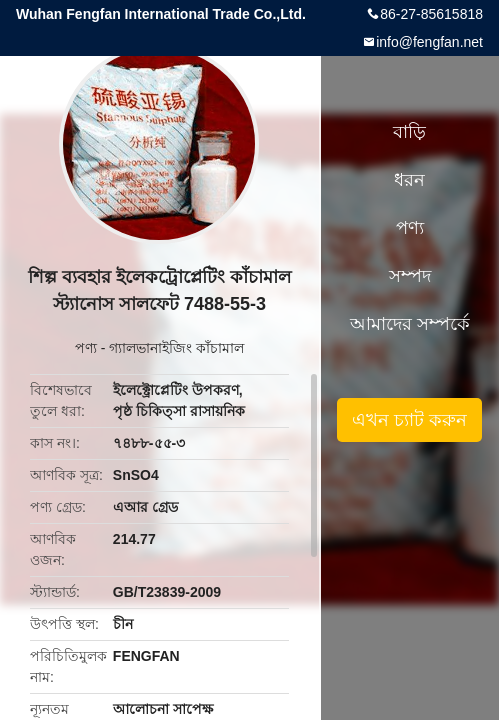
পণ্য (86, 348)
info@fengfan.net (429, 42)
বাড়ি (409, 132)
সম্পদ (410, 276)
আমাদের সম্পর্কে (410, 324)
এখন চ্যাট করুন (409, 420)
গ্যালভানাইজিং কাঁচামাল (176, 348)
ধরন (409, 180)
